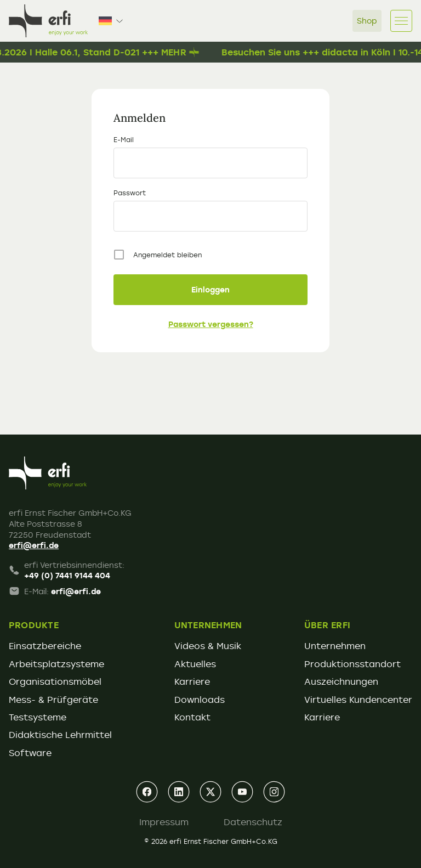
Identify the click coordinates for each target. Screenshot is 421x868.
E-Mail (124, 139)
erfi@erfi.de (34, 545)
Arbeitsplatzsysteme (56, 664)
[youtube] (242, 792)
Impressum (164, 822)
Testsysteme (38, 717)
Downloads (200, 700)
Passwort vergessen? (211, 324)
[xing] (210, 792)
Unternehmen (335, 646)
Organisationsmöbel (55, 681)
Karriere (192, 681)
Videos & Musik (208, 646)
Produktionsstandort (352, 664)
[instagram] (274, 792)
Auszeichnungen (341, 681)
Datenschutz (253, 822)
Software (30, 753)
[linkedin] (179, 792)
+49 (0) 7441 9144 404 (67, 575)
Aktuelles (195, 664)
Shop (367, 21)
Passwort (130, 193)
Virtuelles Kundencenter (358, 700)
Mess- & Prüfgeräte (53, 700)
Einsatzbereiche (45, 646)
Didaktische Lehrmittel (60, 735)
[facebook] (147, 792)
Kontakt (192, 717)
